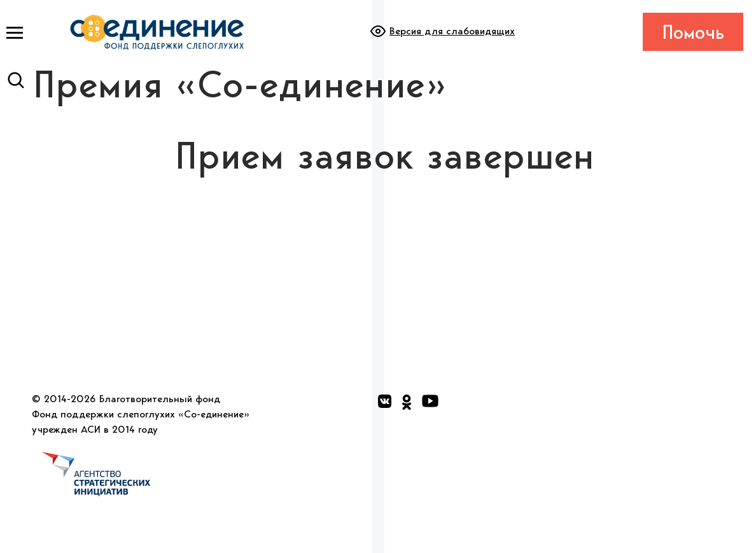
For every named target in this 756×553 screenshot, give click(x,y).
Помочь (693, 32)
